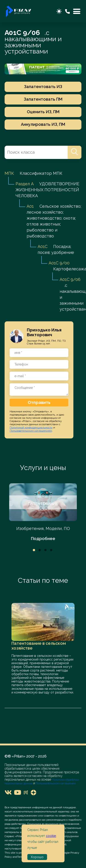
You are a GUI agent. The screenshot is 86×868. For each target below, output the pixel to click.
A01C (43, 246)
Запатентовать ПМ (43, 99)
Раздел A (25, 184)
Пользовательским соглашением (31, 431)
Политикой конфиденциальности (31, 427)
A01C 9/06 (70, 279)
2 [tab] (40, 550)
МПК (9, 173)
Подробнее (43, 539)
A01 (30, 206)
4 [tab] (51, 550)
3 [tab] (45, 550)
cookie (51, 836)
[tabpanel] (43, 512)
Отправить (39, 402)
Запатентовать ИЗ (43, 87)
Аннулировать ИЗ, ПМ (43, 124)
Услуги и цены (43, 468)
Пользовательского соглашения (55, 783)
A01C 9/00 (59, 263)
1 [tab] (34, 550)
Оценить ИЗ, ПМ (43, 112)
